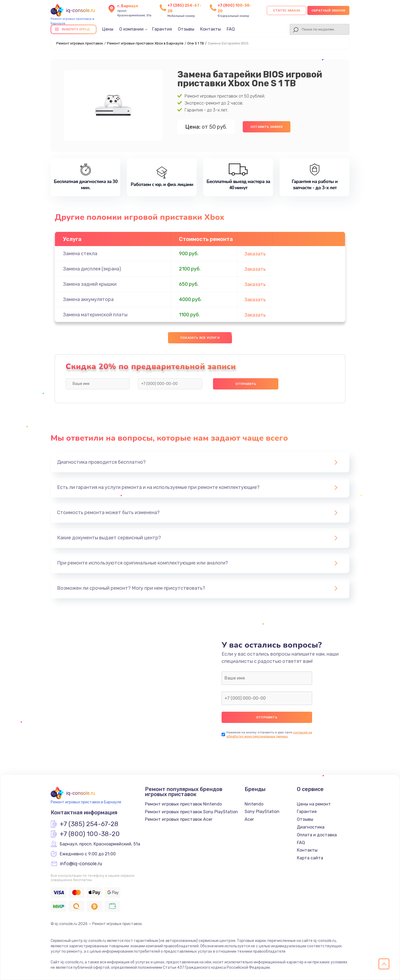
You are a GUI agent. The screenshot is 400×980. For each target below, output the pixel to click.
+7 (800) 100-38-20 (90, 834)
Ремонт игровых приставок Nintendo (183, 804)
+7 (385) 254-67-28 (89, 824)
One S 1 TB (196, 43)
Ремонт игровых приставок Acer (179, 819)
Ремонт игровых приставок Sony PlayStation (191, 812)
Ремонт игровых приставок (80, 43)
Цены (108, 29)
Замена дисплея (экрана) (92, 269)
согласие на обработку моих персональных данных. (269, 734)
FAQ (231, 29)
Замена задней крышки (90, 284)
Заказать (255, 254)
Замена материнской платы (95, 315)
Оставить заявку (267, 127)
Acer (249, 819)
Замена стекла (80, 254)
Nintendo (254, 804)
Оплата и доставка (317, 835)
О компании (131, 29)
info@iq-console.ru (81, 864)
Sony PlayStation (262, 812)
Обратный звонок (328, 10)
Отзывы (186, 29)
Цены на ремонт (314, 804)
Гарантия (162, 29)
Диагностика (311, 827)
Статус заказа (287, 10)
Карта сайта (310, 858)
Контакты (210, 29)
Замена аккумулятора (88, 299)
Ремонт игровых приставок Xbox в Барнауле (145, 43)
